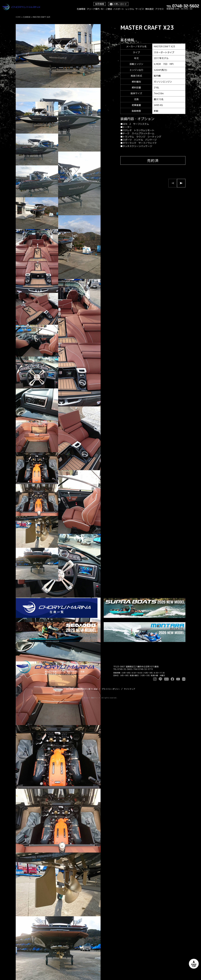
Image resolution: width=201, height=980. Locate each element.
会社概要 (70, 689)
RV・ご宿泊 (106, 9)
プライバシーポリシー (111, 689)
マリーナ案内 (93, 9)
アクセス (159, 9)
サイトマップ (129, 689)
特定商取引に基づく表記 (87, 689)
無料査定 (150, 9)
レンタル (130, 9)
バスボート (119, 9)
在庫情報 (81, 9)
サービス (140, 9)
